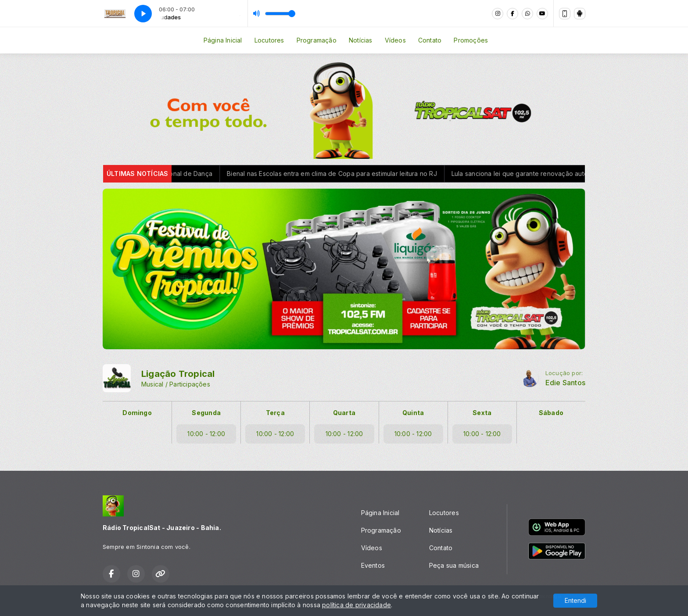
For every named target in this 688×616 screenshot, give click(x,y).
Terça (275, 413)
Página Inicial (223, 40)
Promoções (471, 40)
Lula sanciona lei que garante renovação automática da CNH (573, 174)
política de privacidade (357, 605)
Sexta (482, 413)
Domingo (137, 413)
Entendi (575, 600)
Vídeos (395, 40)
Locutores (269, 40)
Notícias (361, 40)
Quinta (413, 413)
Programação (317, 40)
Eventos (373, 565)
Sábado (551, 413)
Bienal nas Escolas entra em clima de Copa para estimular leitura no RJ (364, 174)
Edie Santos (565, 383)
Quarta (344, 413)
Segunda (206, 413)
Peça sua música (454, 565)
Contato (430, 40)
